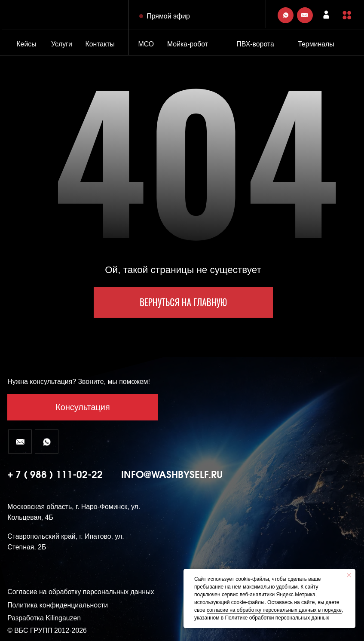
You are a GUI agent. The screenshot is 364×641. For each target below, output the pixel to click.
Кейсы (26, 44)
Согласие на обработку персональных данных (81, 592)
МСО (146, 44)
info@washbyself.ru (172, 475)
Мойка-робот (188, 44)
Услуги (62, 44)
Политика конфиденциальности (58, 605)
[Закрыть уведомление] (349, 575)
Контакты (100, 44)
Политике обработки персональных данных (277, 618)
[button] (347, 15)
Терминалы (316, 44)
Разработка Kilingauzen (44, 618)
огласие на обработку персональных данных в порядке (275, 610)
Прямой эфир (168, 16)
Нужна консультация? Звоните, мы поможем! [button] (79, 382)
